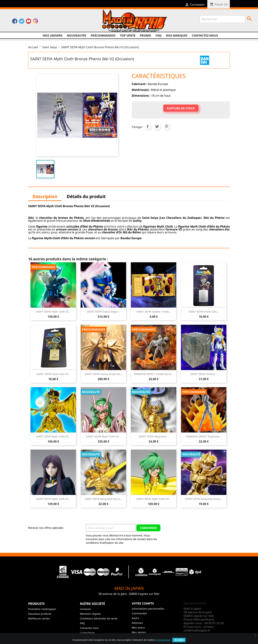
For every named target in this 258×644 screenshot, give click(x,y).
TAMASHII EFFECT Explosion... (204, 436)
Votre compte (143, 603)
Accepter (179, 640)
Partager (148, 127)
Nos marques (177, 35)
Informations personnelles (148, 609)
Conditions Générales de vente (99, 618)
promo (146, 35)
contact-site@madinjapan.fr (199, 629)
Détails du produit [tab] (86, 196)
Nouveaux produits (40, 614)
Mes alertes (139, 632)
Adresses (137, 623)
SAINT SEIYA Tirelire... (204, 374)
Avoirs (135, 618)
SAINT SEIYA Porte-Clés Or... (53, 374)
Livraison (85, 609)
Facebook (15, 22)
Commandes (139, 613)
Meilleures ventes (39, 618)
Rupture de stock (181, 108)
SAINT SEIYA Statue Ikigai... (103, 312)
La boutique (87, 633)
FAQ (159, 35)
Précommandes (103, 35)
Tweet (157, 127)
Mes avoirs (138, 628)
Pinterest (166, 127)
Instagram (35, 22)
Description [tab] (45, 196)
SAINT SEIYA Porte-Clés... (204, 312)
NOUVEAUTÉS (77, 35)
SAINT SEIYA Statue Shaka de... (103, 374)
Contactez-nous (205, 35)
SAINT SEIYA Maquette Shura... (103, 499)
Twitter (22, 22)
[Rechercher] (222, 19)
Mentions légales (90, 614)
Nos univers (53, 35)
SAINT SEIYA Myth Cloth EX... (53, 312)
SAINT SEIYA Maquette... (154, 436)
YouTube (29, 22)
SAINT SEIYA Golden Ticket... (154, 312)
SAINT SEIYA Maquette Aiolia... (204, 499)
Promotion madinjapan (42, 609)
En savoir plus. (163, 640)
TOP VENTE (128, 35)
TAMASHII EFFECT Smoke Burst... (154, 374)
